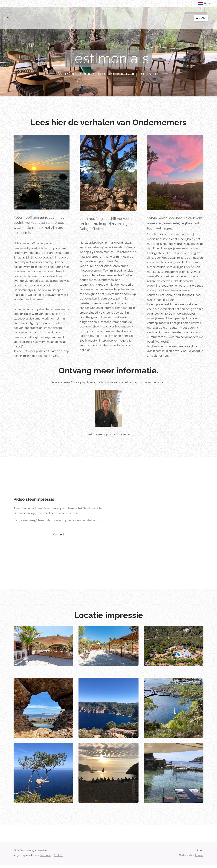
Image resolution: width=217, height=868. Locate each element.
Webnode (45, 855)
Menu (201, 18)
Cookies (58, 855)
